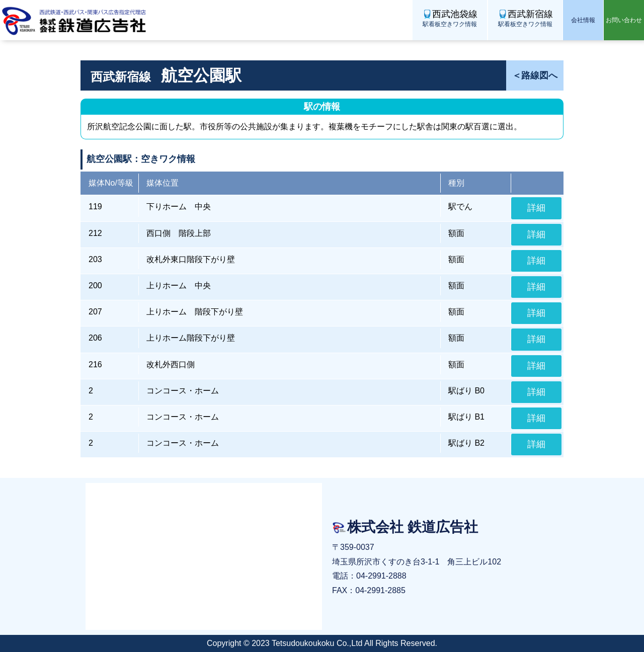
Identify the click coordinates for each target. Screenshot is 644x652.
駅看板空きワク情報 (450, 18)
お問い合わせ (624, 20)
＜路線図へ (535, 75)
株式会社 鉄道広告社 (75, 20)
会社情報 (583, 20)
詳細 (536, 208)
